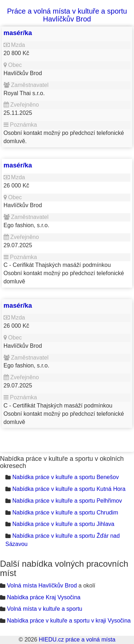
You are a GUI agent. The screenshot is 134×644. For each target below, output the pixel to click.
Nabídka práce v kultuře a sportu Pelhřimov (67, 501)
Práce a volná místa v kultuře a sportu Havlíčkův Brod (67, 15)
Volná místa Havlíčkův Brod (42, 586)
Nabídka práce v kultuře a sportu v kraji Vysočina (69, 621)
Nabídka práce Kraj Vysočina (44, 597)
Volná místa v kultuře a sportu (44, 609)
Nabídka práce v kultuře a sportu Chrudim (65, 513)
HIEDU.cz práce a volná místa (77, 640)
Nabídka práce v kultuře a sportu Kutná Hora (69, 489)
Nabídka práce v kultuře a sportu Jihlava (63, 524)
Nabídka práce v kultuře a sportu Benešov (65, 477)
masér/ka (18, 33)
